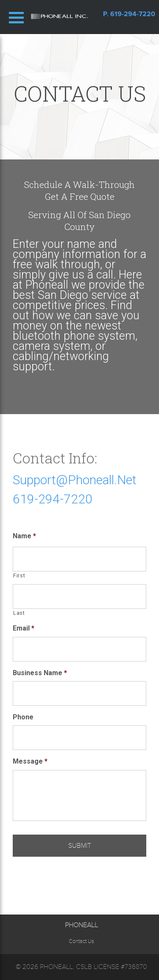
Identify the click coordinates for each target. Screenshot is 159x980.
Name (24, 536)
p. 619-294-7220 (129, 14)
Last (19, 613)
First (19, 575)
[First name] (79, 559)
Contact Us (81, 941)
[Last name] (79, 597)
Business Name (40, 673)
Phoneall (56, 967)
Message (30, 761)
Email (24, 628)
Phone (23, 717)
